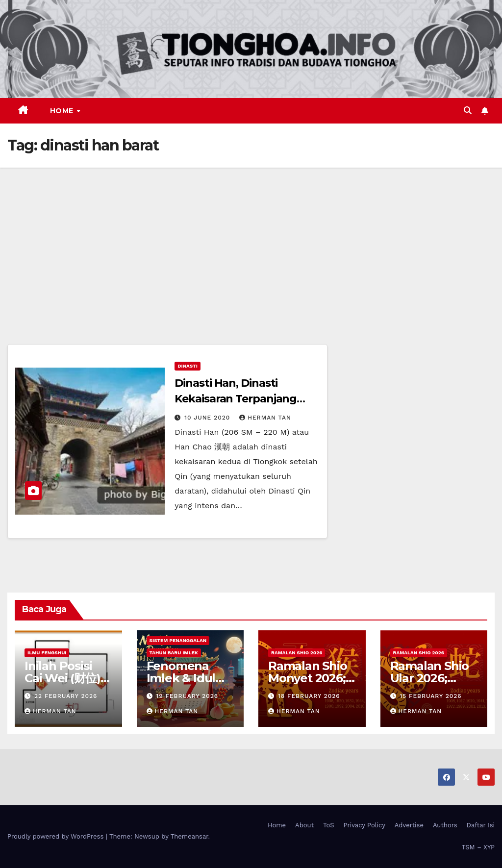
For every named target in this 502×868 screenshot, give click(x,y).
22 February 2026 (66, 696)
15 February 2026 (430, 696)
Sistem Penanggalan (178, 640)
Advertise (409, 825)
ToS (329, 825)
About (304, 825)
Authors (445, 825)
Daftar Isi (481, 825)
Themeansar (189, 836)
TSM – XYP (478, 847)
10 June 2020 (208, 418)
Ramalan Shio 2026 (297, 653)
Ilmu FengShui (47, 653)
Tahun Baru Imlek (174, 653)
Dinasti (188, 366)
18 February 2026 (309, 696)
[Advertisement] (251, 241)
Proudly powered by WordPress (57, 836)
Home (63, 111)
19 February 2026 (187, 696)
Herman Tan (265, 418)
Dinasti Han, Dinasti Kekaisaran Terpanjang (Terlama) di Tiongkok (236, 399)
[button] (468, 111)
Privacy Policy (364, 825)
